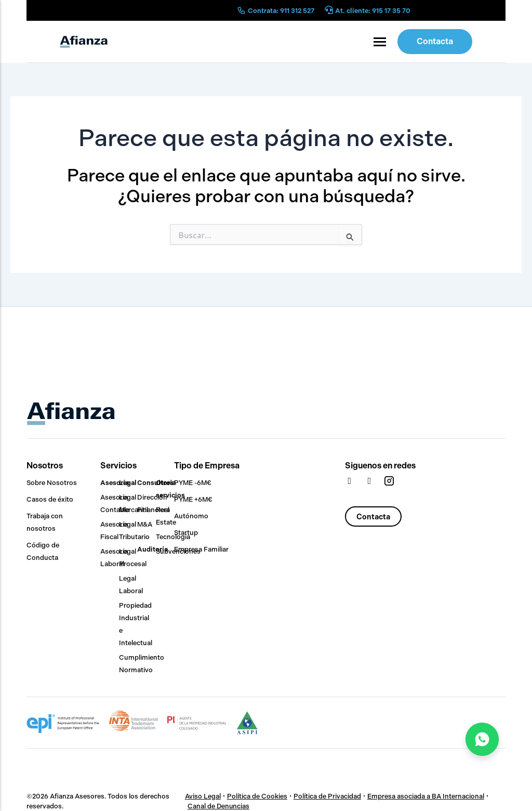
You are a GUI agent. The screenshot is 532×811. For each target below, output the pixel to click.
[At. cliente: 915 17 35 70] (329, 11)
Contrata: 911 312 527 (281, 11)
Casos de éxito (50, 499)
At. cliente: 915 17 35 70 (373, 11)
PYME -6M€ (193, 483)
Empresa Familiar (201, 549)
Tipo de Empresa (207, 466)
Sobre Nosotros (52, 483)
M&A (145, 524)
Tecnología (173, 537)
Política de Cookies (257, 796)
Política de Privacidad (327, 796)
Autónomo (191, 516)
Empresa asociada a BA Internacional (425, 796)
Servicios (118, 466)
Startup (186, 533)
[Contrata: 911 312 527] (242, 10)
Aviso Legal (202, 796)
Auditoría (152, 549)
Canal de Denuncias (218, 806)
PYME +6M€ (193, 499)
